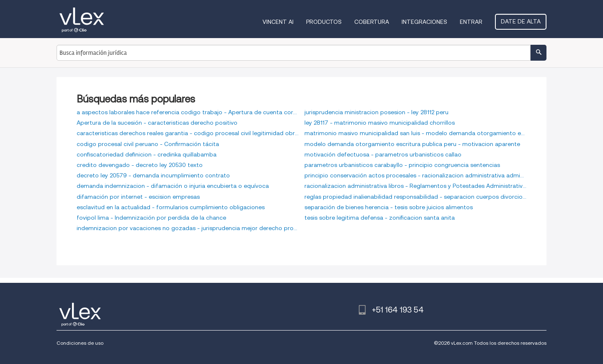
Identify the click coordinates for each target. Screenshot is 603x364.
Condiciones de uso (80, 343)
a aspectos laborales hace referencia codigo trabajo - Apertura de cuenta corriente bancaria (188, 112)
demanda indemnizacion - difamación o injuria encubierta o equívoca (173, 186)
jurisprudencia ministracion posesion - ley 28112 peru (376, 112)
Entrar (471, 22)
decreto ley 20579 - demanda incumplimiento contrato (153, 175)
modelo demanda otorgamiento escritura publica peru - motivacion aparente (412, 144)
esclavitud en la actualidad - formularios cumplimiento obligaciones (171, 207)
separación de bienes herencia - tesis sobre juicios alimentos (389, 207)
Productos (324, 22)
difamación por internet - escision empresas (138, 197)
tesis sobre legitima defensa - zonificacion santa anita (380, 218)
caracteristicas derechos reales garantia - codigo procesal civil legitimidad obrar (188, 133)
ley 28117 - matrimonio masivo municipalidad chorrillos (380, 123)
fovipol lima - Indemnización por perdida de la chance (151, 218)
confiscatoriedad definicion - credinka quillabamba (147, 154)
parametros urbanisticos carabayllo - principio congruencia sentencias (402, 165)
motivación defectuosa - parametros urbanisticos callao (383, 154)
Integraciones (424, 22)
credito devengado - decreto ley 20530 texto (140, 165)
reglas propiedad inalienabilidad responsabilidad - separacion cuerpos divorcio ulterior (415, 197)
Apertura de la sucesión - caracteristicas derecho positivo (157, 123)
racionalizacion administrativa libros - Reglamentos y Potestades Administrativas (415, 186)
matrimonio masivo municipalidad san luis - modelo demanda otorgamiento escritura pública (415, 133)
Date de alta (521, 21)
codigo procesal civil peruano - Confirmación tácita (148, 144)
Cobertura (372, 22)
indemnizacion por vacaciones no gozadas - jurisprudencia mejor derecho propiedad (188, 228)
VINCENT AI (278, 22)
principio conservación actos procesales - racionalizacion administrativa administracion (415, 175)
